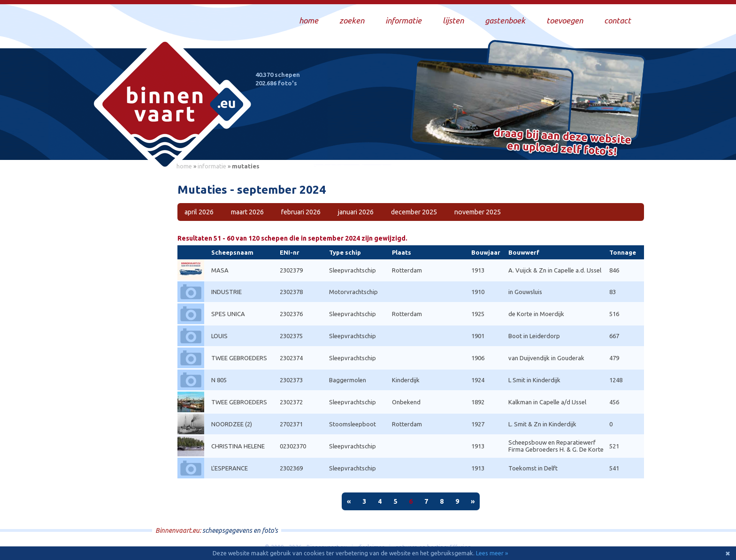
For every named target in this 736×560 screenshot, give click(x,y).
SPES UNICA (228, 314)
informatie (212, 166)
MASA (220, 270)
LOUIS (219, 336)
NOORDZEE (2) (232, 424)
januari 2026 (356, 212)
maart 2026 (247, 212)
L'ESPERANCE (230, 468)
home (184, 166)
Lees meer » (492, 553)
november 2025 (478, 212)
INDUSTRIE (226, 292)
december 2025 (414, 212)
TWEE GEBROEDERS (239, 358)
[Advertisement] (129, 315)
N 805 (219, 380)
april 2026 (199, 212)
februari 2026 (301, 212)
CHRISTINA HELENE (238, 446)
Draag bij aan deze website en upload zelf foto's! (563, 143)
